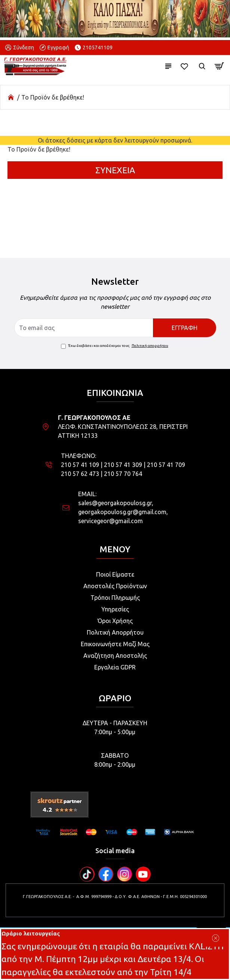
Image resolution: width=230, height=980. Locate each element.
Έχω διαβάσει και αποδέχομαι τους (115, 346)
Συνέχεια (115, 170)
